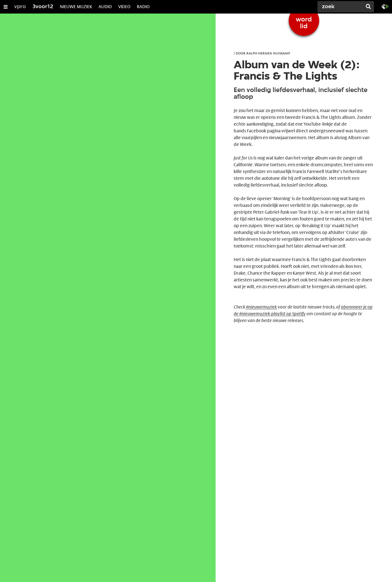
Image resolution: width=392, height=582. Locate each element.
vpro (20, 7)
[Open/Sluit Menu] (6, 7)
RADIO (143, 7)
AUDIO (105, 7)
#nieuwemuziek (261, 307)
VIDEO (124, 7)
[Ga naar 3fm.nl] (385, 6)
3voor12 (43, 7)
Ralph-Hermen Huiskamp (268, 53)
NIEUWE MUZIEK (76, 7)
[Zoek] (341, 7)
